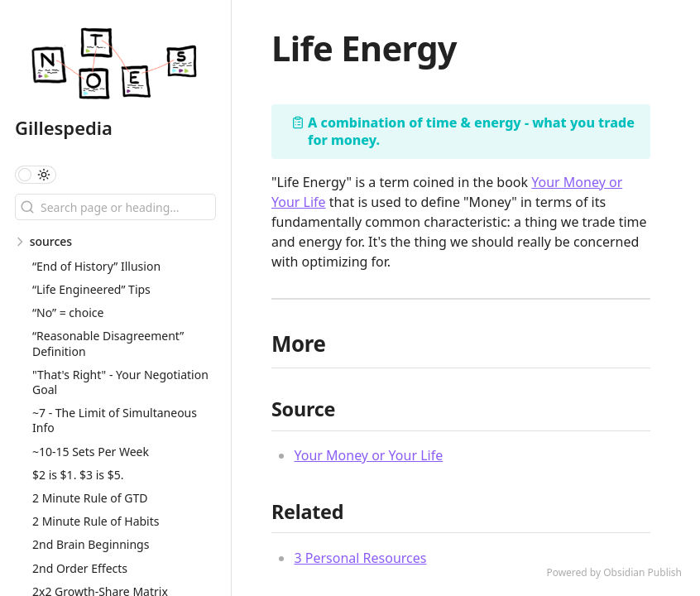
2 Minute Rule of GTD (90, 498)
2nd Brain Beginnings (91, 544)
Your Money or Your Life (368, 455)
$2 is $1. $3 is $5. (78, 475)
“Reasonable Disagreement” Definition (108, 343)
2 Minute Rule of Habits (96, 521)
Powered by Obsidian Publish (614, 572)
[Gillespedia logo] (123, 66)
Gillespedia (64, 127)
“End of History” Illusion (96, 266)
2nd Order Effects (80, 568)
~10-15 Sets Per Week (91, 452)
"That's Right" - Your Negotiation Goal (120, 382)
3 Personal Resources (360, 558)
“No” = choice (68, 312)
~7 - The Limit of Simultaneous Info (115, 420)
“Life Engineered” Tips (91, 289)
